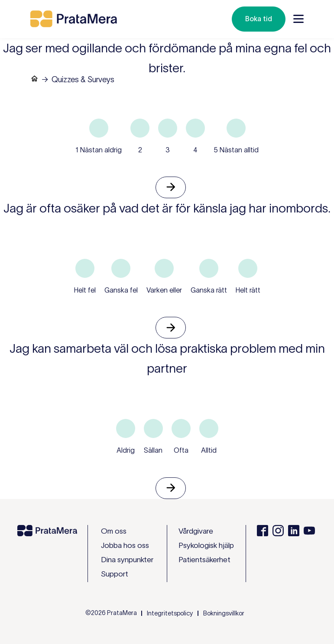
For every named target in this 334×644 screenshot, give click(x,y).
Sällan (153, 450)
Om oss (114, 531)
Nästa (171, 187)
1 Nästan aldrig (99, 150)
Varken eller (164, 290)
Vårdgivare (196, 531)
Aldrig (126, 450)
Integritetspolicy (170, 613)
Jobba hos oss (125, 545)
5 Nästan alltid (236, 150)
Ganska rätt (209, 290)
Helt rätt (248, 290)
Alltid (209, 450)
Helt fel (85, 290)
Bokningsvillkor (224, 613)
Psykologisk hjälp (206, 545)
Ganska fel (121, 290)
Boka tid (259, 19)
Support (115, 574)
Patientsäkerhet (204, 560)
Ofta (181, 450)
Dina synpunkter (127, 560)
